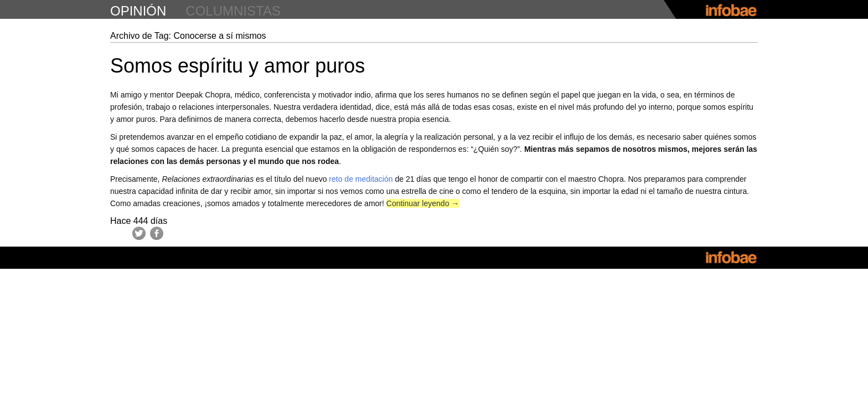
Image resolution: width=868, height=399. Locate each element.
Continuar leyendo (423, 203)
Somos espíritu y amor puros (237, 66)
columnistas (233, 11)
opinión (138, 11)
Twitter (139, 233)
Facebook (157, 233)
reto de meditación (361, 179)
